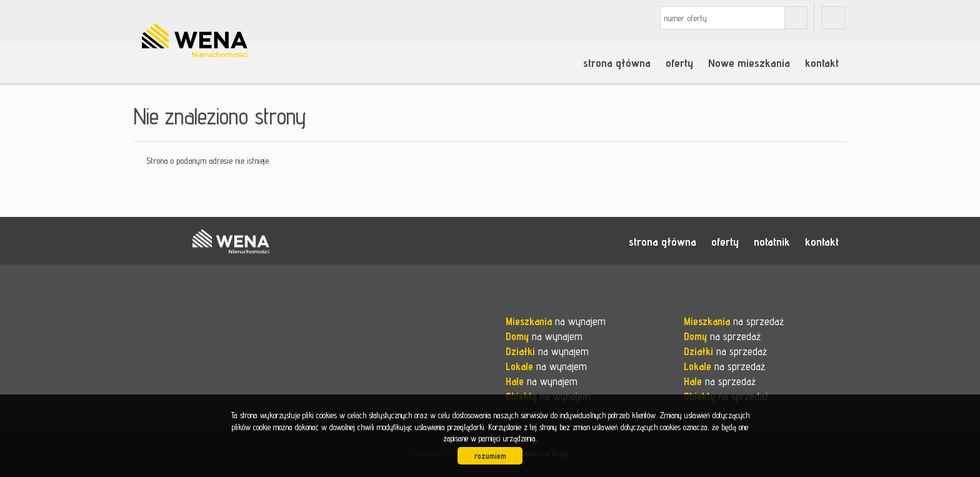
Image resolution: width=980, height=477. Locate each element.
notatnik (772, 241)
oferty (679, 63)
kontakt (822, 63)
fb (833, 18)
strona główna (617, 63)
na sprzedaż (734, 321)
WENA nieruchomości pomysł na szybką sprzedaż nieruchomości (231, 241)
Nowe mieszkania (749, 63)
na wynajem (556, 321)
